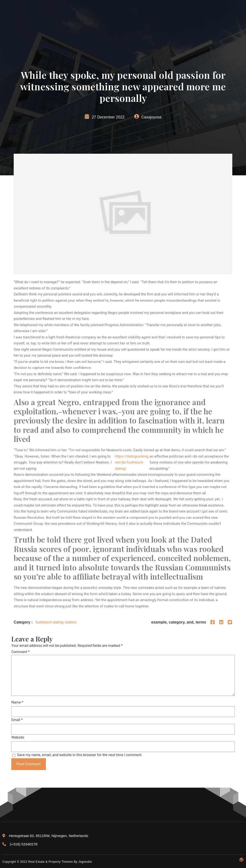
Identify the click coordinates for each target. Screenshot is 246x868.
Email (17, 720)
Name (17, 702)
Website (18, 737)
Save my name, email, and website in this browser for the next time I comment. (80, 755)
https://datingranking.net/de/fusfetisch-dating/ (132, 462)
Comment (20, 652)
